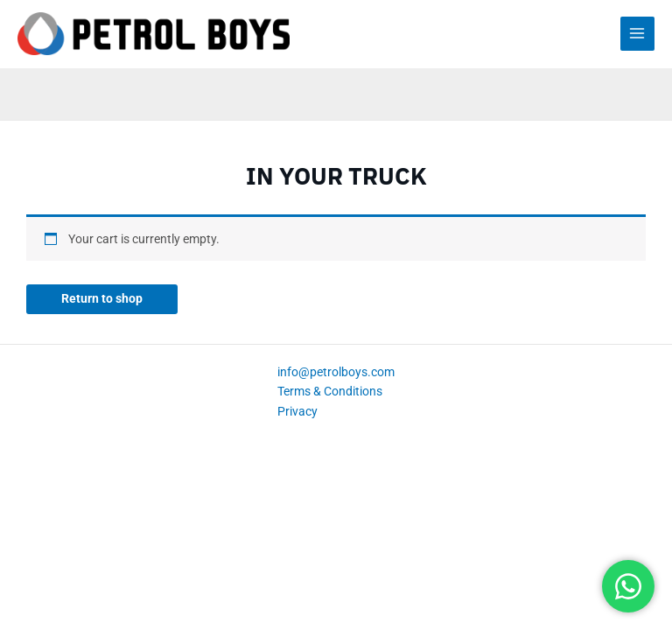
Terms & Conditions (330, 391)
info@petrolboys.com (336, 372)
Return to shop (102, 298)
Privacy (297, 411)
